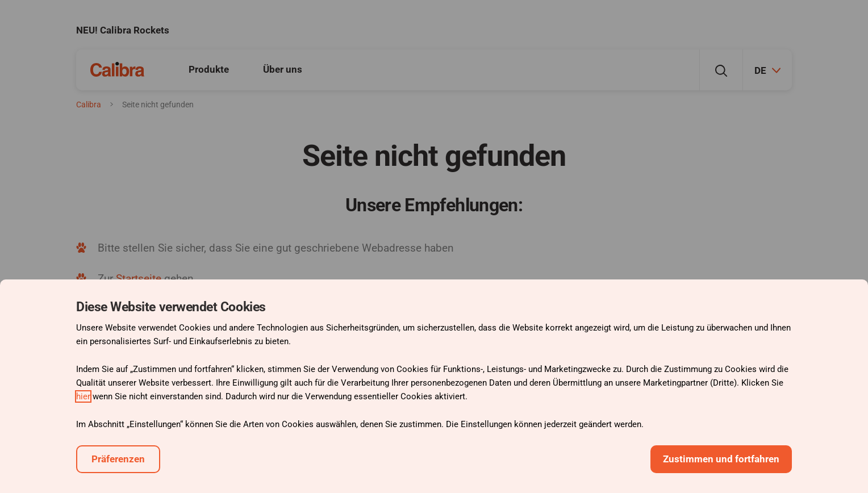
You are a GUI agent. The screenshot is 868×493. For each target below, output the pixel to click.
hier (83, 396)
